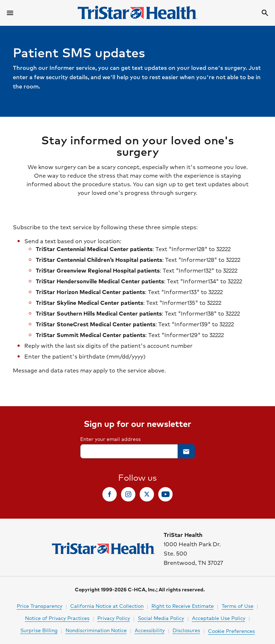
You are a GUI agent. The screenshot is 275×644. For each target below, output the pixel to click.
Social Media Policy (161, 618)
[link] (110, 494)
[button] (186, 451)
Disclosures (186, 630)
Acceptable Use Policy (219, 618)
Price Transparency (40, 606)
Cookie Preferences (231, 631)
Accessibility (150, 630)
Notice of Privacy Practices (57, 618)
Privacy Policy (114, 618)
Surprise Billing (39, 630)
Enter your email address (110, 439)
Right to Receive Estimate (183, 606)
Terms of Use (238, 606)
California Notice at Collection (107, 606)
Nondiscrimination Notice (96, 630)
